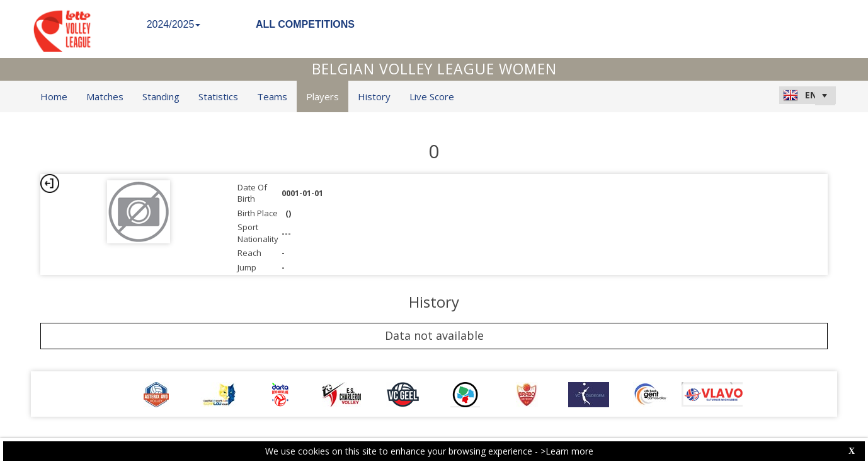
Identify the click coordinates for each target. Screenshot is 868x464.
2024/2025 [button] (174, 24)
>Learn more (567, 451)
